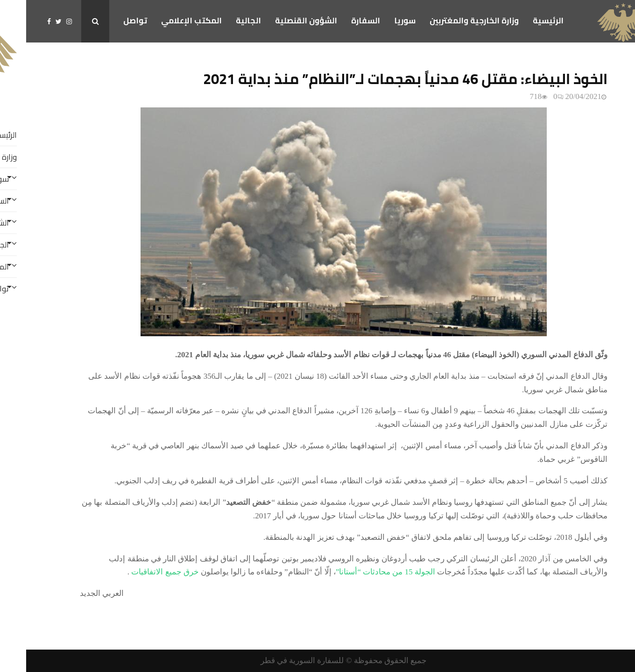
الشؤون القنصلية (280, 21)
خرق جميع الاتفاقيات (138, 572)
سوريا (379, 21)
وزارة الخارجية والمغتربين (448, 21)
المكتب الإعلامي (165, 21)
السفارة (339, 21)
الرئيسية (522, 21)
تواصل (109, 21)
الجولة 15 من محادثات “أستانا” (359, 572)
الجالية (222, 21)
